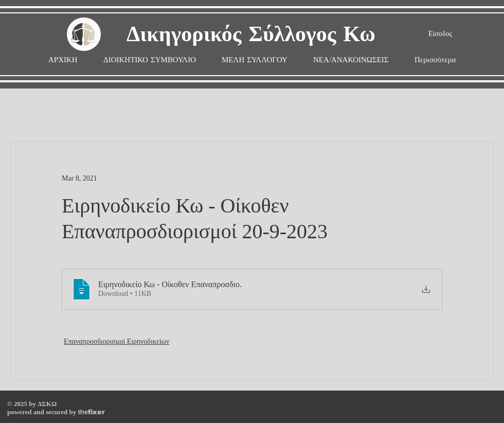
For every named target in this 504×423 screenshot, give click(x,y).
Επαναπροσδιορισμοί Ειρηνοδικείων (116, 341)
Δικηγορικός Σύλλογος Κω (251, 35)
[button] (255, 60)
